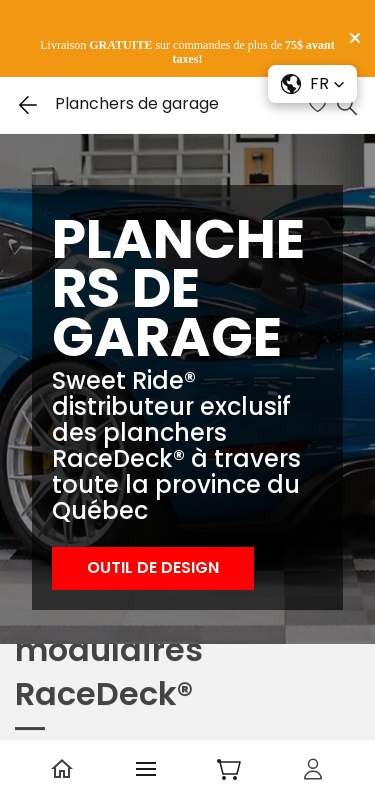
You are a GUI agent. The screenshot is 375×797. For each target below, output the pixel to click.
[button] (153, 568)
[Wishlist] (320, 105)
